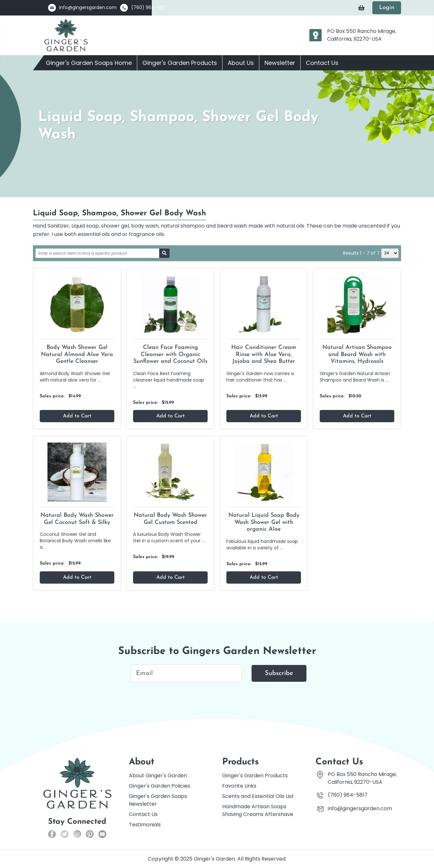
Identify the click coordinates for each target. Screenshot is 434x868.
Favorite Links (239, 786)
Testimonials (145, 825)
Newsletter (280, 63)
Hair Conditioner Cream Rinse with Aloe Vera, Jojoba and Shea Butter (264, 354)
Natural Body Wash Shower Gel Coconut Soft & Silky (77, 519)
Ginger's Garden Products (180, 63)
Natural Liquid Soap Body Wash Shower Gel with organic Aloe (264, 522)
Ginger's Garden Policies (160, 786)
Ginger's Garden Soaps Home (89, 63)
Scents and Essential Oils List (258, 796)
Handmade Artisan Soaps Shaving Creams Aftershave (258, 810)
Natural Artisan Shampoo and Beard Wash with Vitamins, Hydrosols (357, 354)
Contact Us (322, 63)
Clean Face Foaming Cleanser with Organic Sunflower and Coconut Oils (170, 354)
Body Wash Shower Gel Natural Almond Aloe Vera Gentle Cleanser (77, 354)
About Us (241, 63)
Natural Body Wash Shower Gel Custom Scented (170, 519)
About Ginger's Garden (158, 776)
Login (387, 8)
